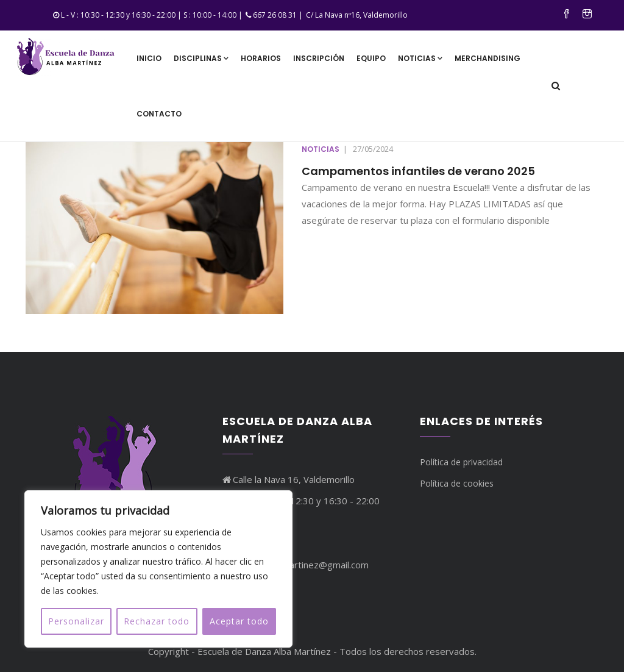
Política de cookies (457, 483)
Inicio (149, 58)
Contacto (159, 114)
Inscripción (319, 58)
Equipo (371, 58)
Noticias (420, 58)
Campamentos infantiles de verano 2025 (418, 171)
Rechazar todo (157, 621)
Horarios (261, 58)
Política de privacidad (461, 462)
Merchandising (487, 58)
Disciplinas (201, 58)
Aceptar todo (239, 621)
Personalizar (76, 621)
